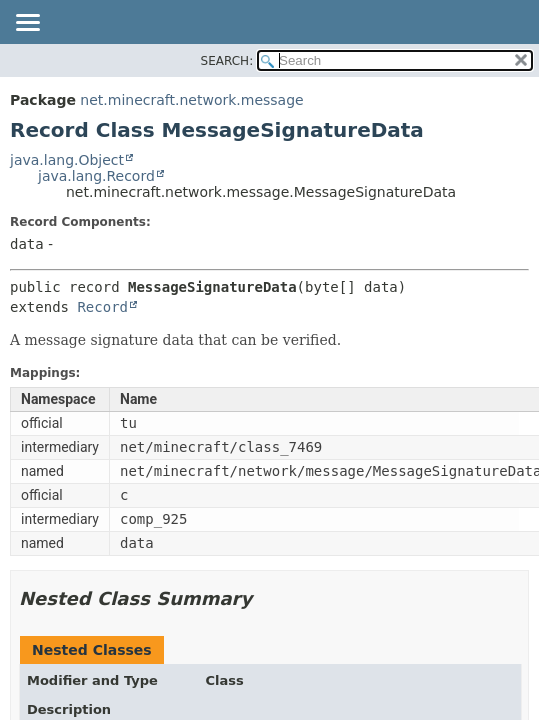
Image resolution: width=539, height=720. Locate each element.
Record (102, 307)
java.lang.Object (67, 160)
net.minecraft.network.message (191, 100)
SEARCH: (227, 61)
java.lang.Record (96, 176)
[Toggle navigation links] (27, 24)
